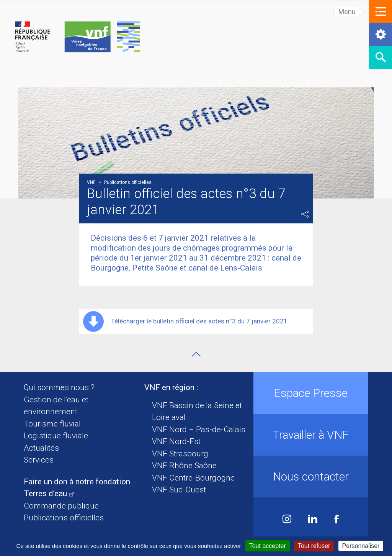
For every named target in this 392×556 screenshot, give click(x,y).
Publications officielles (64, 518)
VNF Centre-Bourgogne (193, 478)
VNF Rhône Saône (184, 466)
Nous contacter (311, 476)
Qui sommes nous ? (59, 387)
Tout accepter (268, 546)
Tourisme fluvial (52, 424)
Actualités (41, 448)
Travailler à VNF (311, 435)
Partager (305, 214)
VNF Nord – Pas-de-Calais (199, 430)
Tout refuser (314, 546)
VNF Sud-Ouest (179, 490)
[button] (381, 11)
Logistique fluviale (56, 436)
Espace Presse (311, 393)
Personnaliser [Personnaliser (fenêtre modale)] (361, 546)
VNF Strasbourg (180, 454)
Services (39, 460)
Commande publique (61, 506)
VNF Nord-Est (176, 441)
